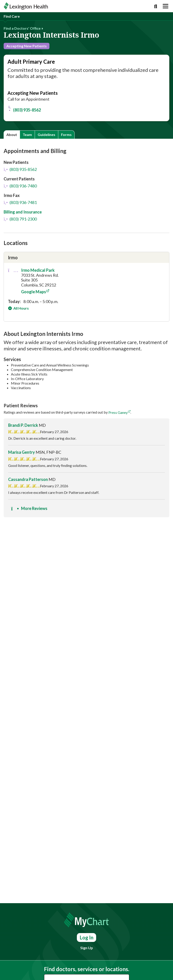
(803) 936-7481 (20, 202)
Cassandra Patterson (28, 479)
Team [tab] (27, 135)
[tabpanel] (86, 334)
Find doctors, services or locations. (87, 969)
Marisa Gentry (22, 452)
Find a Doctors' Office (22, 28)
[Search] (156, 6)
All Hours (21, 308)
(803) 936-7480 (20, 186)
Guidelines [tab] (46, 135)
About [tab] (12, 135)
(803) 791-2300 (20, 219)
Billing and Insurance (23, 212)
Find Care (12, 16)
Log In (86, 938)
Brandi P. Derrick (23, 425)
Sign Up (87, 948)
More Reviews (29, 508)
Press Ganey (118, 412)
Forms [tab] (66, 135)
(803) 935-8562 (24, 109)
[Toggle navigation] (166, 6)
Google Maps (34, 292)
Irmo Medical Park (38, 270)
